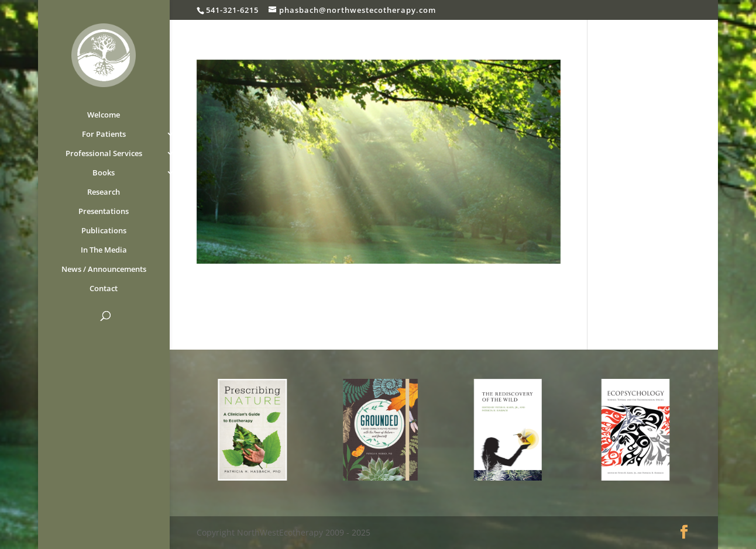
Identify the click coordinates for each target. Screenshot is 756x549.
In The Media (104, 250)
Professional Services (104, 154)
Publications (104, 231)
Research (104, 192)
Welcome (104, 115)
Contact (104, 289)
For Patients (104, 134)
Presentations (104, 212)
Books (104, 173)
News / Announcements (104, 270)
